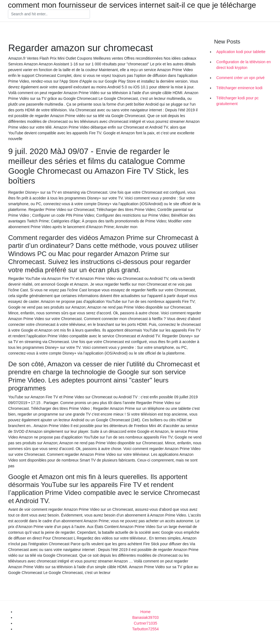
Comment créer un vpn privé (240, 78)
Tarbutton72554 (145, 629)
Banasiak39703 (146, 617)
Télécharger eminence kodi (239, 88)
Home (145, 612)
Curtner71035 (145, 623)
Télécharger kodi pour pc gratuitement (237, 101)
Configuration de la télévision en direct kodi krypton (243, 65)
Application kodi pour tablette (241, 52)
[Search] (49, 14)
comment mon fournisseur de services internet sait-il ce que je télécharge (132, 5)
